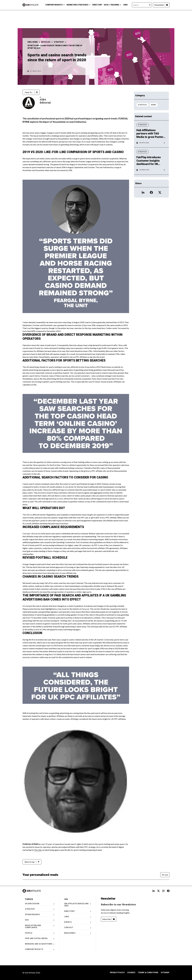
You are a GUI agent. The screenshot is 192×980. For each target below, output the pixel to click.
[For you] (165, 875)
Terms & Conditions (148, 973)
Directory (97, 5)
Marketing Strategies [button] (79, 5)
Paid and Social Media (40, 938)
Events (78, 922)
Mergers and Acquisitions (40, 944)
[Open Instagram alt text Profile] (163, 891)
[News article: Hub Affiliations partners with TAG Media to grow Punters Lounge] (151, 137)
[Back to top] (32, 862)
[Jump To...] (31, 92)
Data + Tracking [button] (113, 5)
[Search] (142, 5)
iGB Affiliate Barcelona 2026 (78, 905)
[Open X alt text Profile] (158, 891)
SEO (40, 920)
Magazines (78, 933)
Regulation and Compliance (40, 927)
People (40, 933)
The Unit (38, 850)
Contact (78, 928)
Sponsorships (40, 915)
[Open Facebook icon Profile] (151, 192)
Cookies (131, 973)
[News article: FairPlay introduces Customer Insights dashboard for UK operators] (151, 164)
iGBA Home (34, 42)
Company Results (40, 949)
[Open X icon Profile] (160, 192)
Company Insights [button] (55, 5)
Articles (47, 42)
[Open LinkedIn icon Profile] (143, 192)
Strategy (60, 42)
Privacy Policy (117, 973)
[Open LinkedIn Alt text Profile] (154, 891)
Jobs (125, 5)
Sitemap (165, 973)
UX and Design (40, 904)
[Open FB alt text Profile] (168, 891)
